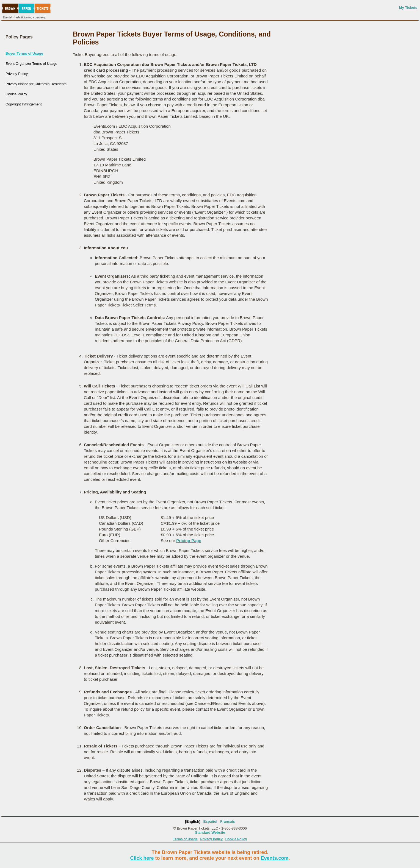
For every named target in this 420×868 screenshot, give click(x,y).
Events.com (275, 858)
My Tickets (408, 8)
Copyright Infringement (24, 104)
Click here (142, 858)
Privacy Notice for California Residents (36, 84)
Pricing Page (189, 541)
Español (210, 821)
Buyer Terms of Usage (24, 53)
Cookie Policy (16, 94)
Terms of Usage (185, 839)
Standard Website (210, 832)
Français (227, 821)
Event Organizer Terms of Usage (31, 64)
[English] (193, 821)
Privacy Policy (17, 74)
